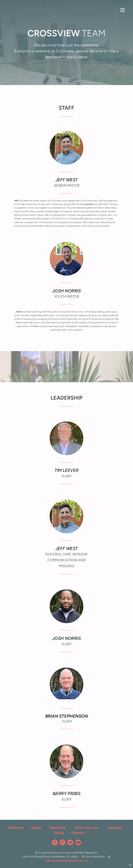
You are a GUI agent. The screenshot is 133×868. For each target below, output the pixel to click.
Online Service (87, 828)
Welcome (16, 828)
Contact (78, 833)
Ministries (58, 828)
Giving (59, 833)
